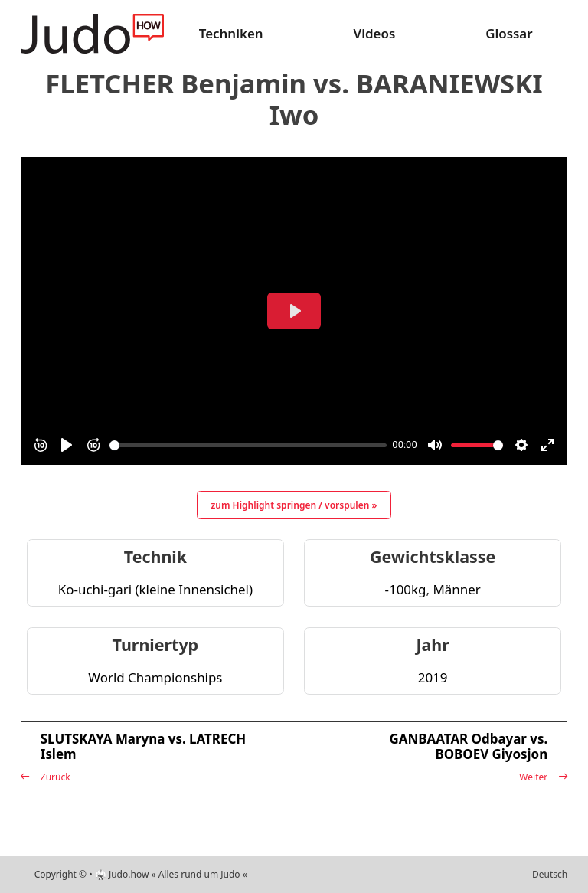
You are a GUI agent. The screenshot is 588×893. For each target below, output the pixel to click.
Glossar (509, 33)
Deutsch (550, 874)
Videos (374, 33)
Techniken (231, 33)
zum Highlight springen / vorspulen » (294, 505)
